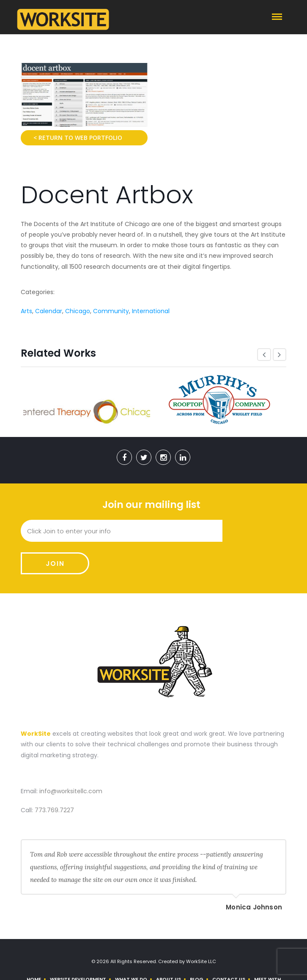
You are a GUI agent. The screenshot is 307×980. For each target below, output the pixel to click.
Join (254, 531)
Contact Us (229, 947)
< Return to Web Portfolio (78, 138)
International (151, 311)
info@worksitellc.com (71, 759)
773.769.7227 (54, 778)
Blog (197, 947)
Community (111, 311)
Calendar (49, 311)
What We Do (131, 947)
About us (169, 947)
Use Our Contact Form (159, 964)
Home (34, 947)
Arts (26, 311)
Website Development (78, 947)
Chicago (78, 311)
